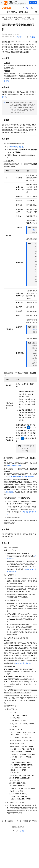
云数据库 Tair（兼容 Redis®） (15, 17)
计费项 (6, 81)
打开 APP (33, 3)
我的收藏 (32, 37)
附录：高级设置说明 (14, 466)
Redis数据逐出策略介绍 (23, 663)
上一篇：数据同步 (7, 821)
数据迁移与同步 (8, 19)
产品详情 (19, 37)
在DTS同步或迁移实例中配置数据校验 (20, 477)
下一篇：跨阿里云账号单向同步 (27, 821)
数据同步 (17, 19)
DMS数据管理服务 (17, 147)
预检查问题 (9, 492)
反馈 (22, 831)
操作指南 (28, 17)
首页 (3, 17)
